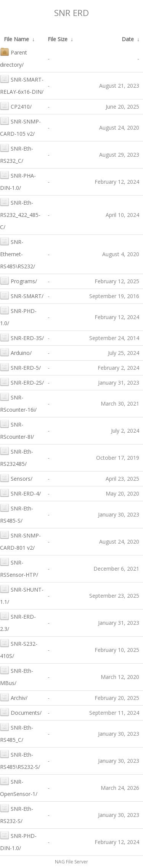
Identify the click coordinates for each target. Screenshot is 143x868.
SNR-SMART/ (22, 295)
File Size (58, 39)
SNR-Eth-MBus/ (17, 676)
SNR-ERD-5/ (20, 367)
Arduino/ (16, 352)
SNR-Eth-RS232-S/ (17, 814)
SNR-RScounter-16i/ (18, 403)
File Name (16, 39)
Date (128, 39)
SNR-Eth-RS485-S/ (17, 514)
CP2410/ (16, 106)
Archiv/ (14, 697)
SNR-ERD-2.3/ (18, 622)
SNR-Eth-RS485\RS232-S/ (20, 760)
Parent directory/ (14, 58)
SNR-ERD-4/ (20, 493)
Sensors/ (16, 478)
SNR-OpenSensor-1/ (19, 787)
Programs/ (18, 280)
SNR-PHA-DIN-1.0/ (18, 181)
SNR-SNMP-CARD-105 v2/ (20, 127)
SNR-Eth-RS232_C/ (17, 154)
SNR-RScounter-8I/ (17, 430)
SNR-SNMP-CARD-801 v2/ (20, 541)
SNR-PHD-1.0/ (18, 316)
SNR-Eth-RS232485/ (17, 457)
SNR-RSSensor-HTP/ (19, 568)
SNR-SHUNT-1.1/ (22, 595)
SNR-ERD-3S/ (22, 337)
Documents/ (21, 712)
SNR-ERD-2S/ (22, 382)
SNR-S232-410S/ (19, 649)
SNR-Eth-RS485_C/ (17, 733)
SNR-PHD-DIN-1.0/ (18, 841)
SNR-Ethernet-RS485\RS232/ (18, 253)
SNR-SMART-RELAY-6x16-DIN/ (22, 85)
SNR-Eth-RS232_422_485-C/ (20, 214)
